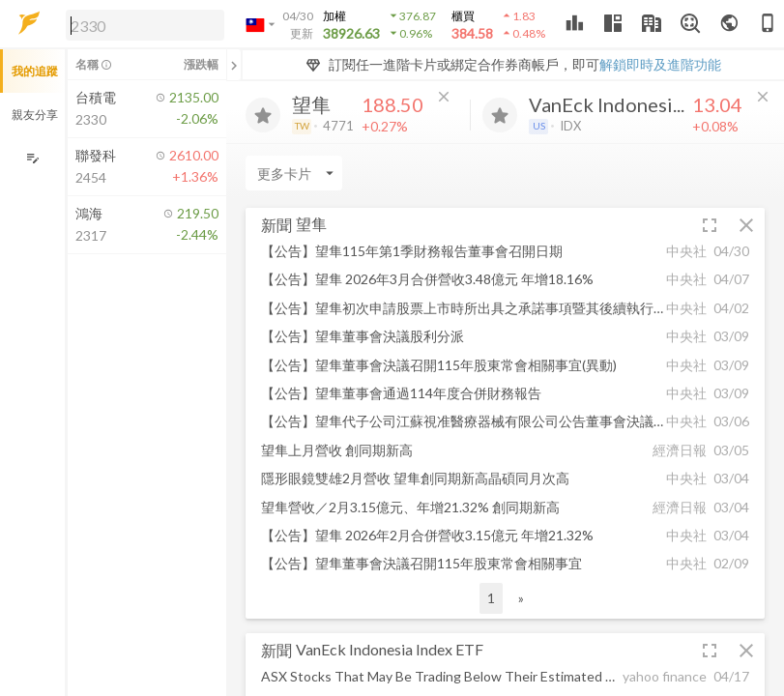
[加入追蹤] (263, 115)
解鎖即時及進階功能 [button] (660, 64)
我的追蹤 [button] (35, 71)
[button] (141, 24)
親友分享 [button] (35, 115)
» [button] (521, 598)
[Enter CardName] (294, 173)
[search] (145, 25)
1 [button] (491, 598)
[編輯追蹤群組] (32, 158)
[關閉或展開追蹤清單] (234, 65)
